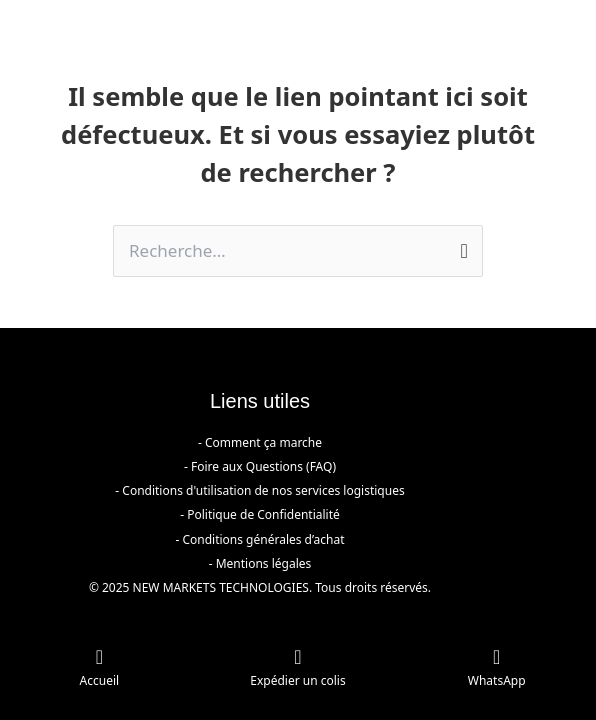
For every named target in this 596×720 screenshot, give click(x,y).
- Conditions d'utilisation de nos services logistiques (259, 490)
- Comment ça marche (260, 442)
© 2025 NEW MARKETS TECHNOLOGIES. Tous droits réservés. (260, 587)
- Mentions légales (260, 563)
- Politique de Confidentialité (260, 514)
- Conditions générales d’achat (259, 539)
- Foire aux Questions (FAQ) (260, 466)
